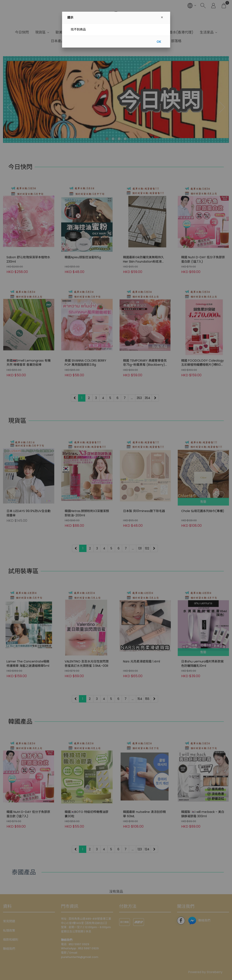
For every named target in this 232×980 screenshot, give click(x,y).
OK (159, 42)
